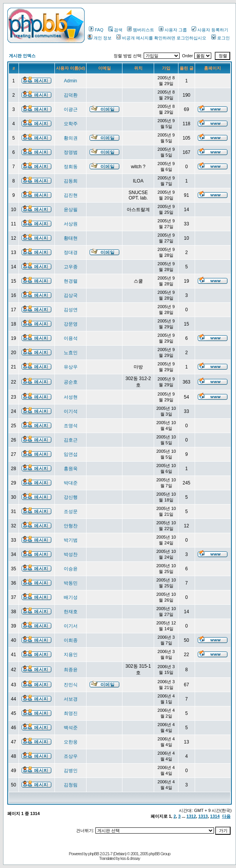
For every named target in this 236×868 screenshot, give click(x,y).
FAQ (96, 30)
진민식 (71, 685)
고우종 (71, 267)
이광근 (71, 109)
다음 (226, 816)
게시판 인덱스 (22, 56)
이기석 (71, 411)
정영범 (71, 152)
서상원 (71, 224)
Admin (71, 81)
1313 (203, 816)
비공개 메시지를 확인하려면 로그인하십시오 (161, 38)
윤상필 (71, 210)
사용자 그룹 (173, 30)
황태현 (71, 238)
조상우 (71, 756)
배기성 (71, 597)
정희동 (71, 167)
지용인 (71, 655)
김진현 (71, 195)
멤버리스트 (141, 30)
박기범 (71, 540)
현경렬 (71, 281)
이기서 (71, 626)
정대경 (71, 252)
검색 (115, 30)
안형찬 (71, 526)
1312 (191, 816)
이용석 (71, 338)
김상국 (71, 295)
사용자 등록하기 (210, 30)
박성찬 (71, 554)
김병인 (71, 771)
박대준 (71, 483)
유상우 (71, 367)
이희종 (71, 640)
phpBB (93, 854)
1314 (215, 816)
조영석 (71, 426)
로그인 (221, 38)
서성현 (71, 397)
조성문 (71, 512)
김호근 (71, 440)
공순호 (71, 382)
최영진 (71, 713)
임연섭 (71, 454)
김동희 (71, 181)
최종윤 (71, 670)
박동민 (71, 583)
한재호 (71, 612)
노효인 (71, 353)
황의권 (71, 138)
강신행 (71, 497)
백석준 (71, 728)
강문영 (71, 324)
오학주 (71, 124)
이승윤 (71, 569)
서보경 (71, 699)
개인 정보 (100, 38)
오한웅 (71, 742)
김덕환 (71, 95)
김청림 (71, 785)
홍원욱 (71, 469)
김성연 (71, 310)
